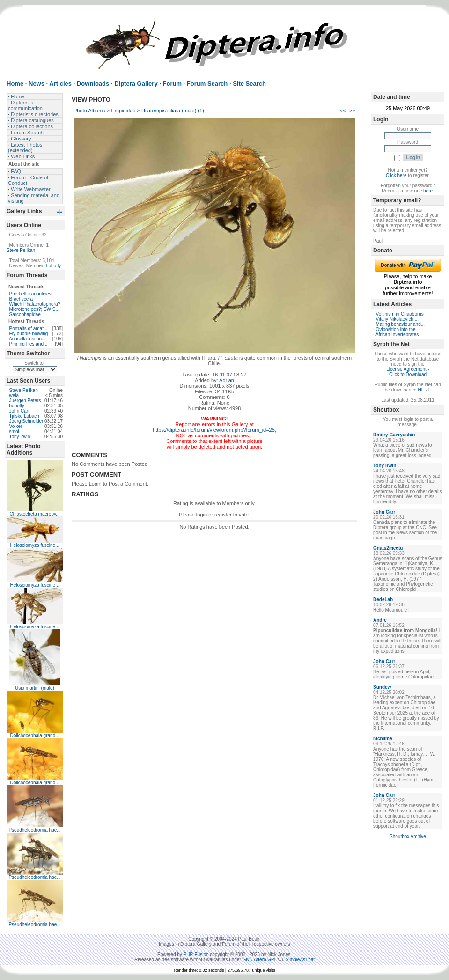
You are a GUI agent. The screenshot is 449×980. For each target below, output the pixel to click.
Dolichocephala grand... (34, 735)
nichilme (383, 739)
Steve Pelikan (21, 250)
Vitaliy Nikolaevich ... (397, 319)
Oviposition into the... (398, 329)
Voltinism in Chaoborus (400, 314)
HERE (424, 390)
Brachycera (21, 299)
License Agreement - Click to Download (408, 372)
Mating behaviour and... (401, 324)
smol (14, 431)
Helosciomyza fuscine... (34, 545)
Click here (396, 175)
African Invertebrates (397, 335)
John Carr (20, 411)
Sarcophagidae (25, 314)
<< (342, 111)
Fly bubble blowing (29, 334)
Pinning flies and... (29, 344)
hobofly (53, 266)
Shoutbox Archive (408, 836)
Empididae (123, 111)
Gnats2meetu (388, 548)
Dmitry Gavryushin (394, 435)
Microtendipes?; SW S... (34, 309)
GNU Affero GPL (260, 960)
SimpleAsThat (300, 960)
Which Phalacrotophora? (35, 304)
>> (352, 111)
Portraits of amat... (29, 328)
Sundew (382, 687)
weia (14, 395)
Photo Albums (89, 111)
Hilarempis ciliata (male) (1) (173, 111)
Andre (380, 620)
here (428, 191)
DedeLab (383, 600)
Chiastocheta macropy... (34, 514)
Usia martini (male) (35, 688)
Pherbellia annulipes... (32, 294)
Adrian (227, 380)
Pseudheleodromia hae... (34, 830)
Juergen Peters (25, 401)
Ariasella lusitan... (27, 339)
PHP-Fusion (196, 954)
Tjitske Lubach (24, 416)
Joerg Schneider (26, 421)
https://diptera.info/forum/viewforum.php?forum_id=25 (214, 430)
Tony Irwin (19, 437)
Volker (16, 426)
